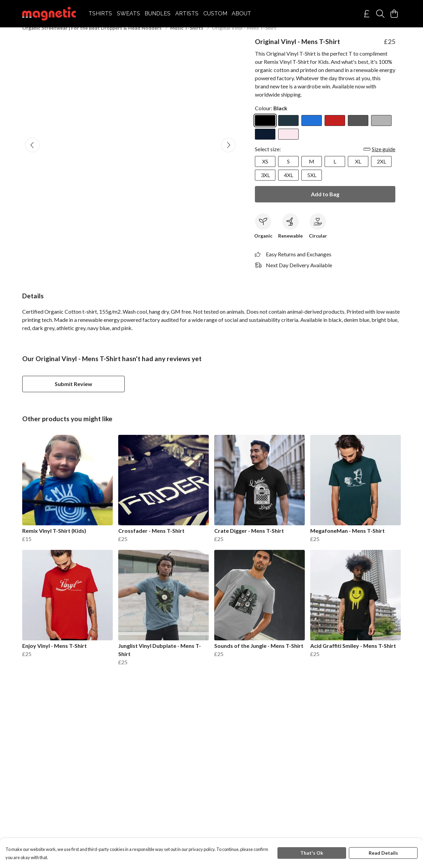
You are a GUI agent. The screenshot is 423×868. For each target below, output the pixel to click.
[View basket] (394, 14)
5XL (312, 183)
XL (358, 169)
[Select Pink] (288, 142)
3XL (265, 183)
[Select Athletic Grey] (381, 129)
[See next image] (228, 153)
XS (265, 169)
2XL (381, 169)
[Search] (380, 14)
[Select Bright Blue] (312, 129)
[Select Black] (265, 129)
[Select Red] (335, 129)
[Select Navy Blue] (265, 142)
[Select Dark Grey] (358, 129)
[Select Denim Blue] (288, 129)
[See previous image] (32, 153)
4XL (289, 183)
